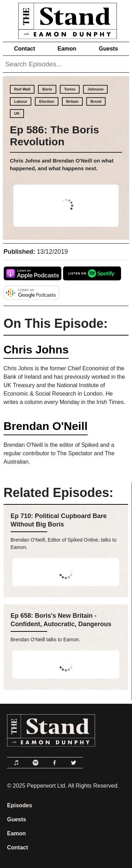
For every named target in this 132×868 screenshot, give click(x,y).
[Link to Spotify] (36, 763)
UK (17, 113)
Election (47, 101)
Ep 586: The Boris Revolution (54, 136)
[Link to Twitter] (74, 763)
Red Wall (22, 89)
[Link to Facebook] (55, 763)
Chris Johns (36, 350)
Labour (21, 101)
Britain (72, 101)
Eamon (67, 49)
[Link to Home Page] (66, 19)
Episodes (20, 805)
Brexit (96, 101)
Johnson (95, 89)
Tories (70, 89)
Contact (25, 49)
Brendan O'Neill (46, 426)
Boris (47, 89)
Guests (108, 49)
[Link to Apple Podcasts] (17, 763)
